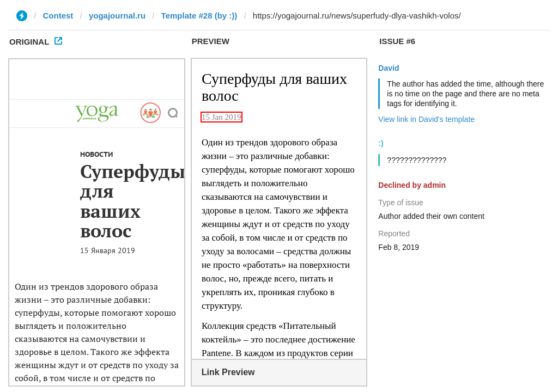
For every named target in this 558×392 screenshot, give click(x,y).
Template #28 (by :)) (199, 16)
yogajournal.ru (117, 16)
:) (381, 143)
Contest (58, 16)
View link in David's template (426, 119)
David (389, 68)
